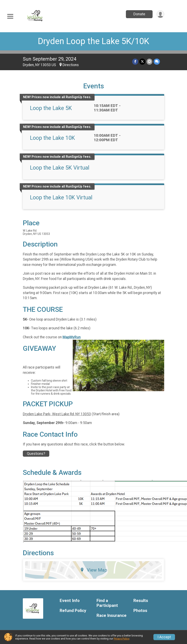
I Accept (164, 637)
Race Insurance (112, 616)
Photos (140, 611)
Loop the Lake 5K (51, 108)
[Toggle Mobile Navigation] (10, 16)
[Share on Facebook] (135, 62)
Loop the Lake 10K (52, 138)
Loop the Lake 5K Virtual (60, 168)
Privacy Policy (121, 639)
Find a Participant (107, 603)
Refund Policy (73, 611)
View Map (94, 570)
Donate (139, 14)
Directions (71, 65)
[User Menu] (160, 14)
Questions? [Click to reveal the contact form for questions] (36, 454)
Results (141, 601)
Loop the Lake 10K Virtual (61, 198)
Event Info (70, 601)
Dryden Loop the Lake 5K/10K (93, 41)
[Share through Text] (157, 62)
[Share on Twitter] (142, 62)
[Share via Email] (149, 62)
